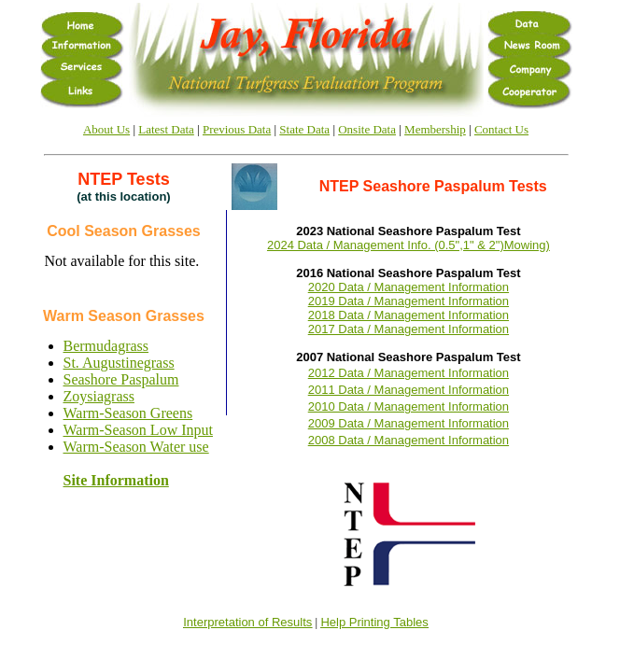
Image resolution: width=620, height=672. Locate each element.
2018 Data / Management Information (409, 315)
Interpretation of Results (247, 622)
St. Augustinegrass (119, 363)
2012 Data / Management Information (409, 373)
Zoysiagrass (99, 396)
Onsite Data (367, 129)
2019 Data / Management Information (409, 301)
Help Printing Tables (374, 622)
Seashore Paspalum (121, 379)
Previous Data (237, 129)
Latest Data (166, 129)
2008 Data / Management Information (409, 440)
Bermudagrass (106, 346)
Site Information (116, 480)
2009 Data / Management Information (409, 423)
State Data (304, 129)
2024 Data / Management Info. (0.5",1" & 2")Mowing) (409, 245)
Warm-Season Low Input (138, 430)
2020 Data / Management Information (409, 287)
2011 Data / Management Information (409, 390)
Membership (435, 129)
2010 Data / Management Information (409, 406)
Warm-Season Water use (136, 447)
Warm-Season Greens (128, 413)
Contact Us (501, 129)
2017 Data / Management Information (409, 329)
